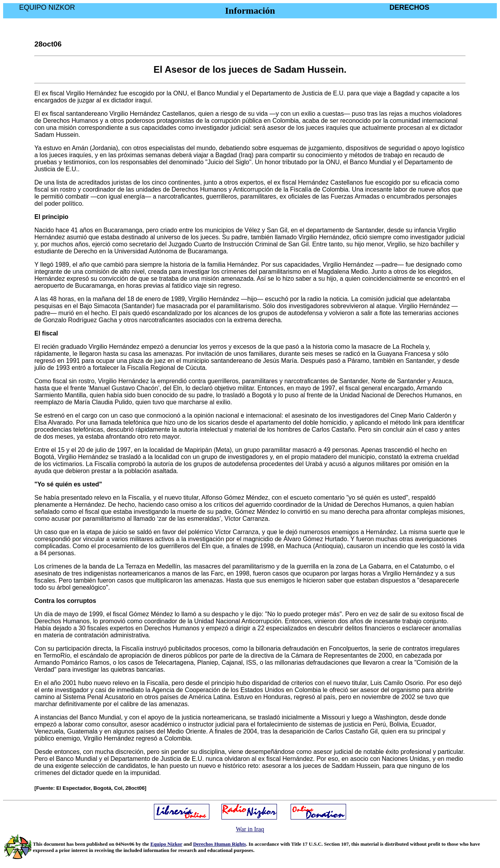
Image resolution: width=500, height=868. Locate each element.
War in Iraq (250, 829)
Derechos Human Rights (220, 844)
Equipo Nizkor (166, 844)
